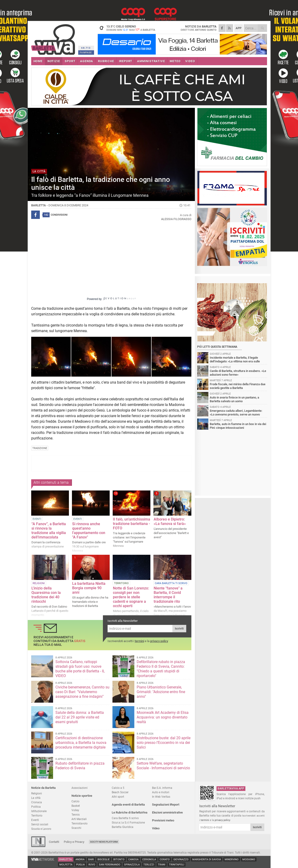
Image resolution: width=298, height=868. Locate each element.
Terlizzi (149, 865)
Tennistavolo (80, 823)
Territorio (37, 815)
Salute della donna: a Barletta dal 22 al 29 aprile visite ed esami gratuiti (80, 717)
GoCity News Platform (104, 842)
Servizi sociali (40, 824)
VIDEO (190, 61)
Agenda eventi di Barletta (128, 805)
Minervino (232, 859)
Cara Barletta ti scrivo (125, 818)
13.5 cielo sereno (127, 28)
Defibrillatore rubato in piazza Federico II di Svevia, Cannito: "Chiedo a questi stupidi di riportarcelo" (161, 669)
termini (139, 641)
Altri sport (118, 797)
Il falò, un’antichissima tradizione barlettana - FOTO (132, 524)
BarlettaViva (54, 38)
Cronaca (37, 802)
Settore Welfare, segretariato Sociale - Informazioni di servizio (163, 766)
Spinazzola (132, 865)
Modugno (249, 859)
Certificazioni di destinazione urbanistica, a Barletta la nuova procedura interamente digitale (81, 743)
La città (36, 798)
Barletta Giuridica (123, 827)
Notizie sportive (82, 796)
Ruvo (92, 865)
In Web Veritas (161, 797)
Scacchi (76, 828)
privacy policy (159, 641)
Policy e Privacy (74, 842)
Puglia (80, 865)
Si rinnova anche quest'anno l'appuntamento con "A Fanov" (89, 531)
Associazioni (80, 788)
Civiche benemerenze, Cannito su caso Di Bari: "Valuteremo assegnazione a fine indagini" (82, 692)
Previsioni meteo (163, 820)
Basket (76, 806)
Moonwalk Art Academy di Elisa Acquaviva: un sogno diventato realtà (163, 717)
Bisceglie (104, 859)
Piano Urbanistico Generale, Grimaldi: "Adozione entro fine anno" (161, 692)
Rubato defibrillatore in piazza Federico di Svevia (80, 766)
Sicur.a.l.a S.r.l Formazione (128, 822)
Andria (80, 859)
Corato (165, 859)
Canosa (133, 859)
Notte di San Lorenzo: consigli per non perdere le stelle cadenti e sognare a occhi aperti (131, 597)
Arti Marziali (79, 819)
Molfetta (66, 865)
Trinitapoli (177, 865)
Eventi (35, 820)
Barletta (66, 859)
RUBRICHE (106, 61)
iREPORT (126, 61)
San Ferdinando (110, 865)
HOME (38, 61)
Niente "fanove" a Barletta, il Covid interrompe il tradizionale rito (168, 595)
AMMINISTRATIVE (151, 61)
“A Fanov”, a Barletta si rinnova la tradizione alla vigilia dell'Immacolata (49, 531)
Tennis (76, 815)
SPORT (70, 61)
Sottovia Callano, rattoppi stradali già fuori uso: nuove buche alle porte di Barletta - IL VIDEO (80, 669)
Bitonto (119, 859)
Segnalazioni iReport (166, 805)
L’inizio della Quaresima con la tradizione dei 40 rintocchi (46, 595)
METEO (175, 61)
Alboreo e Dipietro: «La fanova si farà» (170, 521)
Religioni (37, 793)
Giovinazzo (181, 859)
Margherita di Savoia (207, 859)
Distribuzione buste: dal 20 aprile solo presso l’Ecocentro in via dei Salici (164, 743)
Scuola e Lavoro (41, 829)
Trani (162, 865)
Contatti (54, 842)
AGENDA (87, 61)
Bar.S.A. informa (162, 788)
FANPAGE (86, 53)
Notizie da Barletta (43, 788)
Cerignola (149, 859)
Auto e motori (161, 792)
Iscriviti (179, 629)
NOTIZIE (54, 61)
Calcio (75, 801)
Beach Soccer (120, 792)
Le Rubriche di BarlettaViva (130, 812)
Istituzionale (39, 811)
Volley (75, 810)
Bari (91, 859)
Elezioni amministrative (167, 812)
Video (156, 828)
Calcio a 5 (118, 788)
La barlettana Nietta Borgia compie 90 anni (89, 588)
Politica (36, 807)
